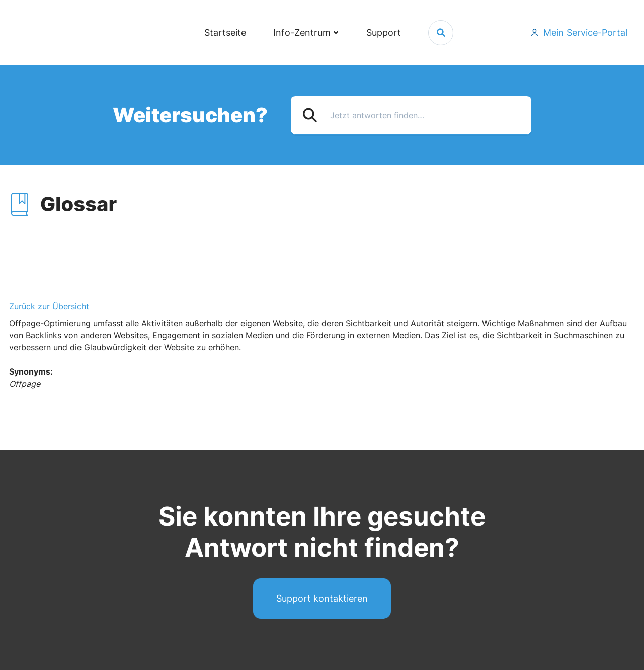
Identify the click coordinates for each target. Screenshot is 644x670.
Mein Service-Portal (585, 32)
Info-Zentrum (302, 32)
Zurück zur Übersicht (49, 306)
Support (384, 32)
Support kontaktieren (322, 598)
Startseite (225, 32)
